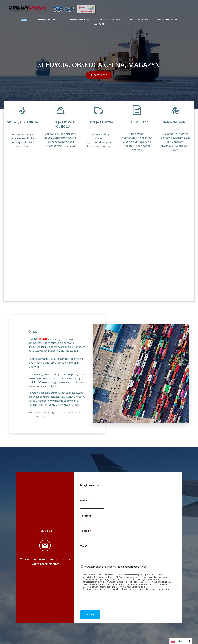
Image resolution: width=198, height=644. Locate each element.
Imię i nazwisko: (91, 485)
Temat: (86, 531)
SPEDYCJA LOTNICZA (48, 19)
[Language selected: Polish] (181, 641)
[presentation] (104, 605)
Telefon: (86, 516)
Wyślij (90, 615)
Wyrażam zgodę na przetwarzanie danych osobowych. (117, 567)
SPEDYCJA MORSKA (80, 19)
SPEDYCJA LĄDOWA (110, 19)
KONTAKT (99, 24)
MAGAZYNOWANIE (168, 19)
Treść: (85, 546)
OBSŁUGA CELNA (139, 19)
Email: (85, 501)
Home (24, 19)
